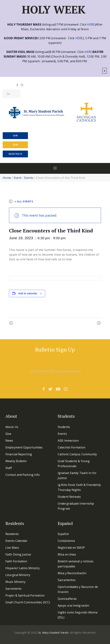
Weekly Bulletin (16, 461)
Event (18, 178)
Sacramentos (67, 580)
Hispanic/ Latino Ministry (23, 568)
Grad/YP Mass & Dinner (30, 323)
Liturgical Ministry (18, 575)
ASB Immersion (68, 441)
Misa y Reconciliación (72, 573)
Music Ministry (15, 582)
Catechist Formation (71, 447)
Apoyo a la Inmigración (73, 606)
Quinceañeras (67, 599)
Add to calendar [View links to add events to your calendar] (28, 293)
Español (63, 534)
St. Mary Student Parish (53, 632)
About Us (12, 427)
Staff (9, 468)
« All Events (24, 201)
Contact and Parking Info (23, 475)
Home (7, 178)
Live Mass (12, 548)
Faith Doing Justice (18, 554)
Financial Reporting (19, 454)
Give (15, 136)
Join (15, 145)
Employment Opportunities (24, 447)
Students (64, 427)
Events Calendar (16, 541)
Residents (12, 534)
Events (29, 178)
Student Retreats (69, 497)
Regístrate (15, 154)
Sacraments (13, 589)
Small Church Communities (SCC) (28, 602)
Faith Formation (16, 561)
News (9, 441)
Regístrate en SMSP (71, 548)
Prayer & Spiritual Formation (25, 595)
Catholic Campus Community (77, 454)
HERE (91, 24)
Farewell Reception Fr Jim (78, 323)
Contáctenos (66, 541)
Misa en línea (67, 554)
